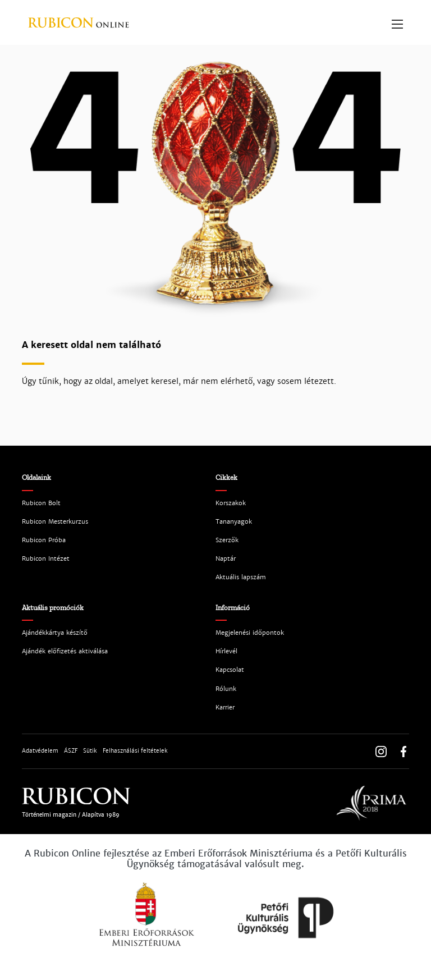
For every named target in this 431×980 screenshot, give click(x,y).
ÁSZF (71, 751)
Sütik (90, 751)
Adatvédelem (40, 751)
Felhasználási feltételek (135, 751)
